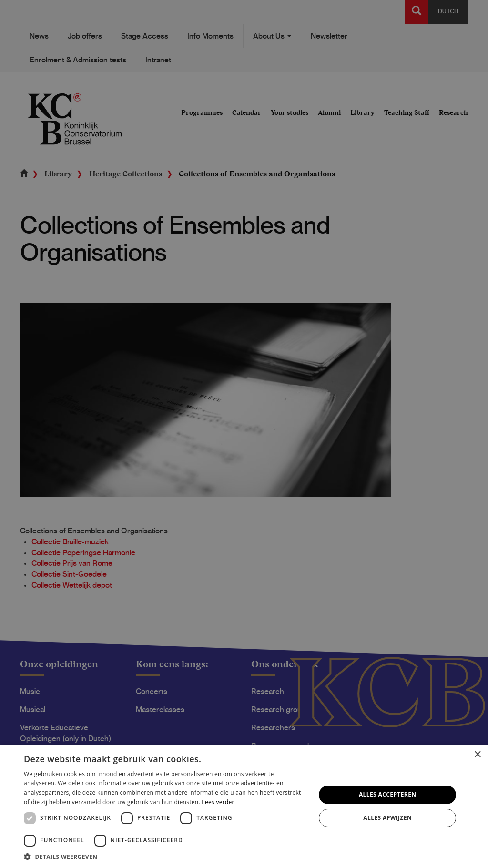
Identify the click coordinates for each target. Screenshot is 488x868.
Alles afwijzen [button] (387, 818)
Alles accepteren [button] (388, 794)
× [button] (477, 755)
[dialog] (244, 434)
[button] (165, 856)
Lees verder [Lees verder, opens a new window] (218, 802)
